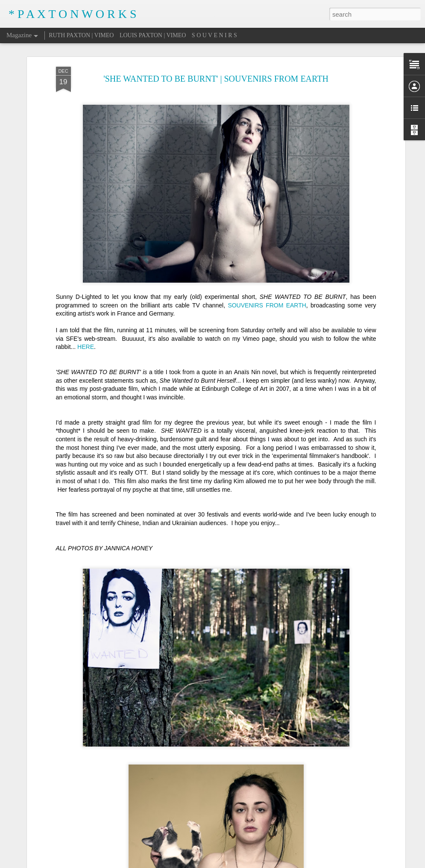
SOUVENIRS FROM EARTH (267, 301)
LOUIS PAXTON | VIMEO (153, 35)
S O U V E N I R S (214, 35)
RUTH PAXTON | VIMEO (81, 35)
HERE (86, 343)
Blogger (271, 863)
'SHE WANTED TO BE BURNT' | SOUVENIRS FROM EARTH (216, 75)
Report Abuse (295, 863)
